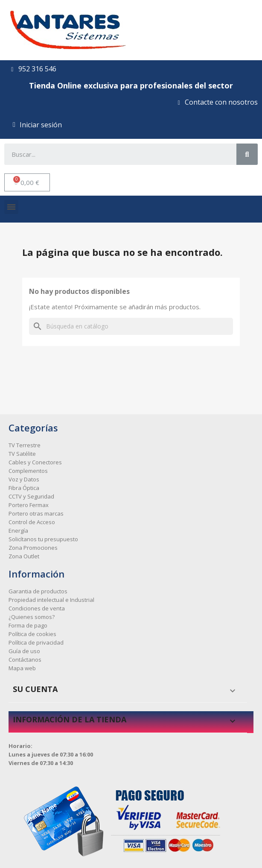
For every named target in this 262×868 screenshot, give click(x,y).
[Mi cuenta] (37, 125)
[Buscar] (131, 326)
